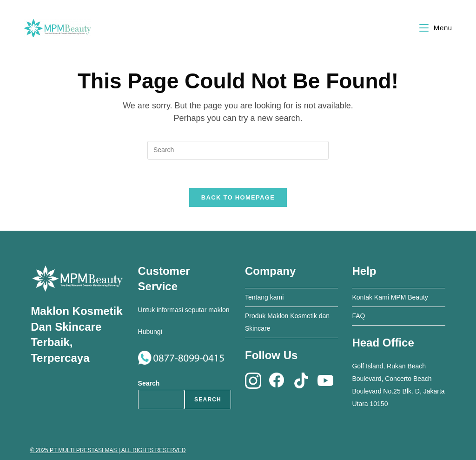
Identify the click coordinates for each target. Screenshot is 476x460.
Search (149, 383)
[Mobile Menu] (436, 28)
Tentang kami (264, 297)
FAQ (358, 316)
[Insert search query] (238, 150)
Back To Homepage (238, 197)
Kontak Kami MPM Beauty (390, 297)
